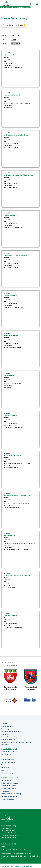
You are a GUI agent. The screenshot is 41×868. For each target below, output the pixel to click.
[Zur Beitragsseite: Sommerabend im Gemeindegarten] (20, 269)
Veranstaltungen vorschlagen (13, 25)
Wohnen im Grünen (8, 751)
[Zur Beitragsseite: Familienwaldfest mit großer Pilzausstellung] (20, 189)
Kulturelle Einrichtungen (10, 783)
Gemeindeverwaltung (9, 726)
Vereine (4, 765)
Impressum (5, 866)
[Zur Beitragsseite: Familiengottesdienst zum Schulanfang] (20, 149)
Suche (3, 846)
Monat (4, 44)
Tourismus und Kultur (10, 778)
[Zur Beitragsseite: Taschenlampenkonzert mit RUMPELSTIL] (20, 509)
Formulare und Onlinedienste (11, 731)
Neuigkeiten (5, 734)
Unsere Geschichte (8, 799)
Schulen (4, 757)
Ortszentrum (6, 791)
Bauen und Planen (7, 754)
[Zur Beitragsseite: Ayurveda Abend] (20, 549)
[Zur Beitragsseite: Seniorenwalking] (20, 389)
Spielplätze (5, 768)
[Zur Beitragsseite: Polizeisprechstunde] (20, 69)
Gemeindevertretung (8, 739)
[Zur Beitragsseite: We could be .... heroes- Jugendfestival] (20, 589)
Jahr (3, 39)
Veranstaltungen (7, 780)
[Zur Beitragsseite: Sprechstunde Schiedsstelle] (20, 109)
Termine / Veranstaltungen (10, 737)
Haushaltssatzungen (8, 773)
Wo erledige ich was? (8, 729)
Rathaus (4, 724)
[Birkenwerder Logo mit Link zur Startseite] (6, 4)
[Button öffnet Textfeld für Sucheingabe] (31, 5)
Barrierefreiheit (27, 866)
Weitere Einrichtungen (9, 762)
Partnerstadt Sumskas (9, 788)
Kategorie (5, 35)
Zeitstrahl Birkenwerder (9, 796)
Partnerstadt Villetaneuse (10, 786)
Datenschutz (15, 866)
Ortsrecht (5, 770)
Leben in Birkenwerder (10, 749)
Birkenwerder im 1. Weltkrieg (11, 794)
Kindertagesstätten (8, 759)
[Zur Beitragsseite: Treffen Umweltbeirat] (20, 349)
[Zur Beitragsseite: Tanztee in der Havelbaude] (20, 469)
